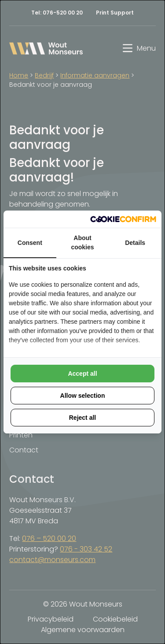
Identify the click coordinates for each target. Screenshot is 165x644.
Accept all (82, 374)
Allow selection (83, 396)
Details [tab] (135, 243)
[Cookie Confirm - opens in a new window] (123, 219)
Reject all (82, 418)
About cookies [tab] (82, 242)
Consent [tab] (30, 243)
